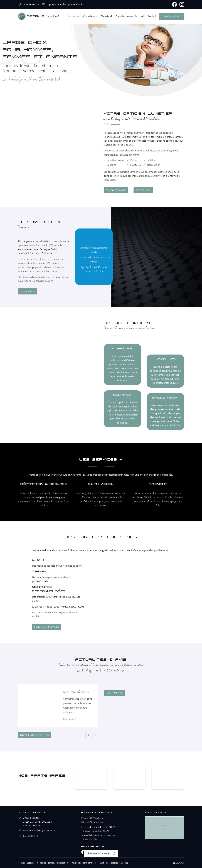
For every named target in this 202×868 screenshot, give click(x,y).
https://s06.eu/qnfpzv (93, 823)
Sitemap (141, 863)
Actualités (132, 16)
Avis (142, 16)
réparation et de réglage (51, 499)
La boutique (74, 16)
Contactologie (90, 16)
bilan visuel (101, 499)
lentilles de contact (146, 377)
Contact (152, 16)
